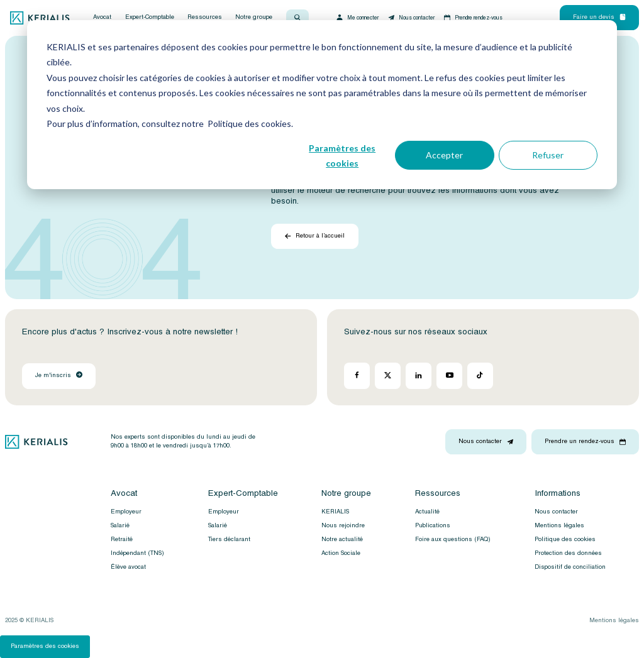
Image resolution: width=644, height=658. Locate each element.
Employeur (126, 512)
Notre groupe (254, 18)
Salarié (120, 525)
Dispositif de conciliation (570, 567)
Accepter (444, 155)
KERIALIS (335, 512)
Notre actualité (342, 539)
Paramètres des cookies (342, 156)
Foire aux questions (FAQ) (453, 539)
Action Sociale (341, 553)
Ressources (205, 18)
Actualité (427, 512)
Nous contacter (411, 18)
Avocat (102, 18)
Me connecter (357, 18)
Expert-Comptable (150, 18)
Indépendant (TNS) (137, 553)
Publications (433, 525)
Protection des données (568, 553)
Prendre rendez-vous (473, 18)
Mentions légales (559, 525)
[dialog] (322, 105)
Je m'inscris (59, 375)
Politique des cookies (565, 539)
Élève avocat (128, 567)
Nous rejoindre (343, 525)
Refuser (548, 155)
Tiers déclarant (229, 539)
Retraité (122, 539)
